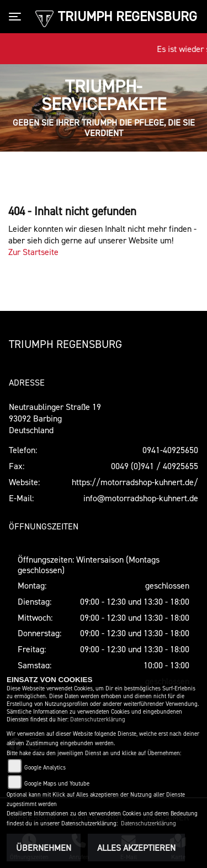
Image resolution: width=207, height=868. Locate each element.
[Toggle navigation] (17, 17)
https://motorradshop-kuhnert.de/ (135, 482)
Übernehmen (44, 848)
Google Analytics (45, 768)
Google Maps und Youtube (57, 784)
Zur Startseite (33, 252)
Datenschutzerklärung (98, 719)
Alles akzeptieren (136, 848)
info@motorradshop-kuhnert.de (141, 498)
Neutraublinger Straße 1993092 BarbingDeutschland (55, 418)
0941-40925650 (170, 450)
